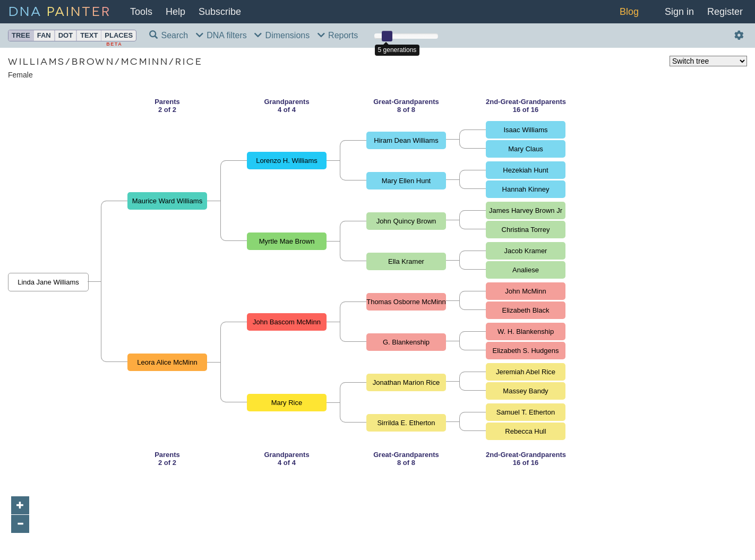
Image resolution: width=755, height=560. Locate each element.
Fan (44, 35)
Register (725, 12)
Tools (141, 12)
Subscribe (220, 12)
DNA (60, 10)
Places (119, 35)
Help (175, 12)
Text (89, 35)
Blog (629, 12)
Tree (21, 35)
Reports (338, 35)
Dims (282, 35)
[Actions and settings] (740, 36)
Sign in (679, 12)
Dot (66, 35)
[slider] (387, 36)
